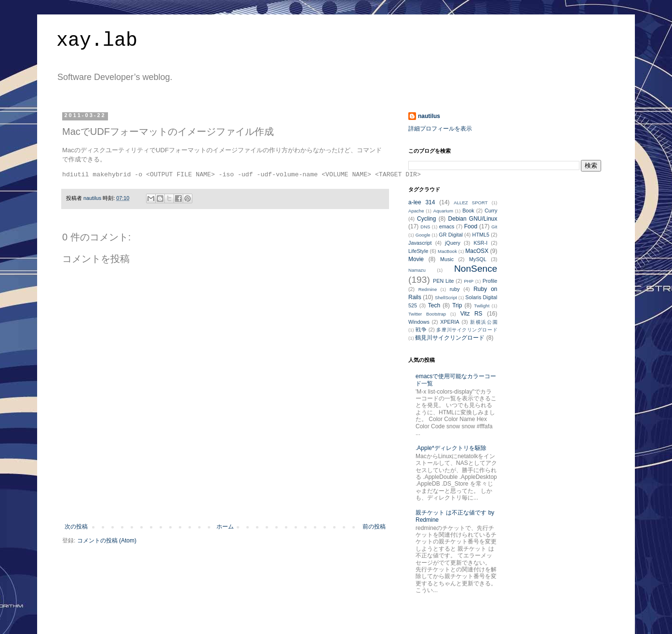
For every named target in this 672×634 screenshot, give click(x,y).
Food (471, 226)
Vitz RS (471, 314)
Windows (419, 322)
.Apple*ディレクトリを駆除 (451, 448)
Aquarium (443, 211)
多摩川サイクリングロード (467, 330)
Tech (434, 305)
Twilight (482, 306)
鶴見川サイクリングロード (450, 338)
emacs (447, 226)
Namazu (417, 270)
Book (468, 211)
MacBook (447, 251)
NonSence (476, 269)
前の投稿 (374, 527)
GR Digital (451, 235)
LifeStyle (418, 251)
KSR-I (480, 243)
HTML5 (481, 235)
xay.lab (97, 41)
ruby (455, 289)
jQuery (453, 243)
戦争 (421, 330)
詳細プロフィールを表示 (440, 129)
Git (494, 227)
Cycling (426, 219)
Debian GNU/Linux (473, 219)
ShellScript (446, 297)
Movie (416, 259)
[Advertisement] (225, 497)
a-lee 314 (422, 202)
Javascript (420, 243)
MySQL (478, 259)
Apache (416, 211)
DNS (425, 227)
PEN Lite (443, 281)
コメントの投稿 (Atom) (107, 541)
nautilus (429, 116)
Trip (457, 305)
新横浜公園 (484, 322)
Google (423, 235)
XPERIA (450, 322)
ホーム (225, 527)
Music (447, 259)
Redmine (428, 289)
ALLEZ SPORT (470, 203)
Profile (490, 281)
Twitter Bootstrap (427, 314)
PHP (469, 281)
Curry (491, 211)
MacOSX (477, 251)
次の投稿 (76, 527)
